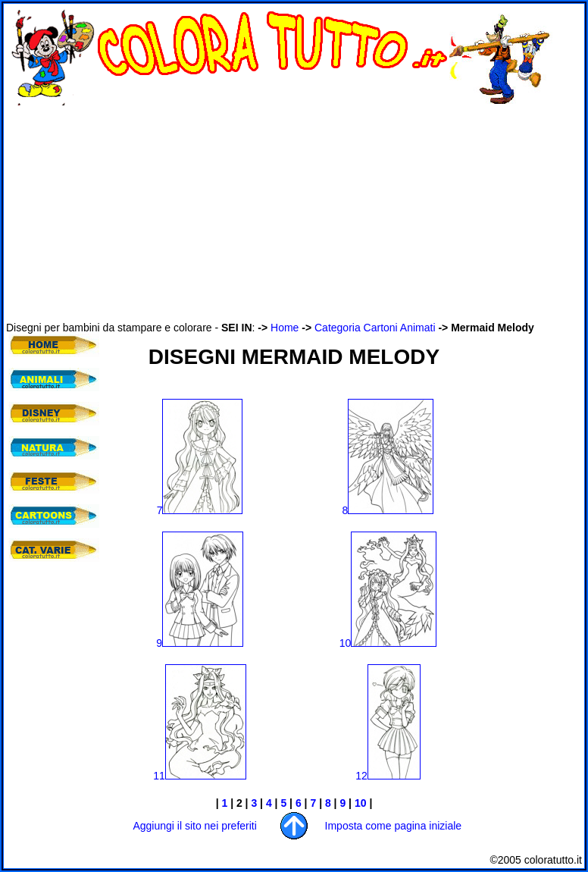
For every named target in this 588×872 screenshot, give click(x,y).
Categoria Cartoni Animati (375, 328)
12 (388, 776)
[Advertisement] (183, 213)
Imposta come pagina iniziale (394, 826)
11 (200, 776)
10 (388, 643)
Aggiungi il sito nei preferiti (194, 826)
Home (285, 328)
